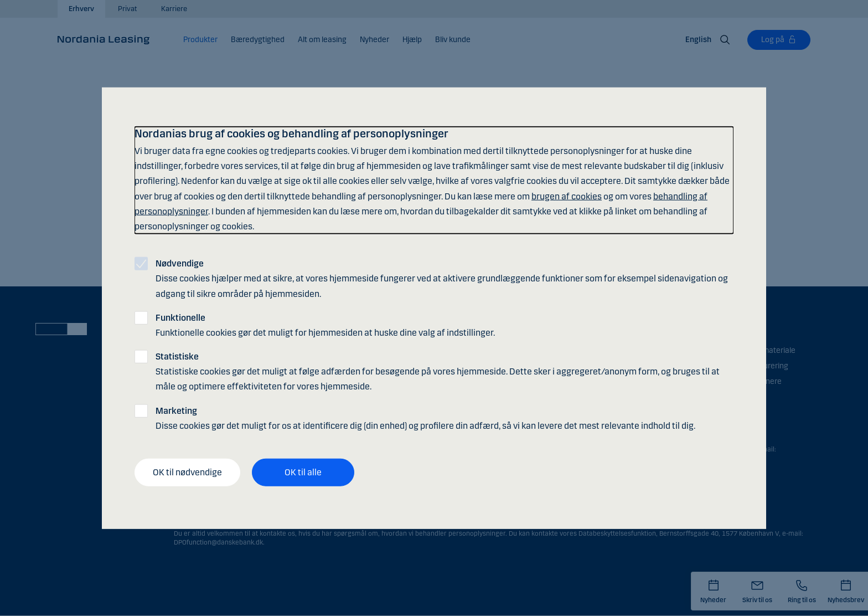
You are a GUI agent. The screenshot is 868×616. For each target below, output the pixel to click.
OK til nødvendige (187, 472)
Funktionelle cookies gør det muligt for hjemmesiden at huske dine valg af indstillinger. (325, 325)
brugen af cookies (567, 196)
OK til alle (303, 472)
